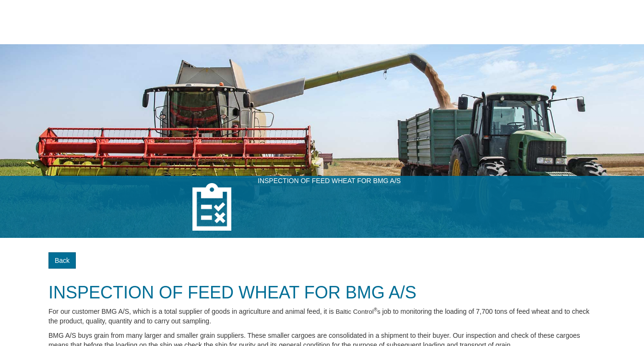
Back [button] (62, 260)
